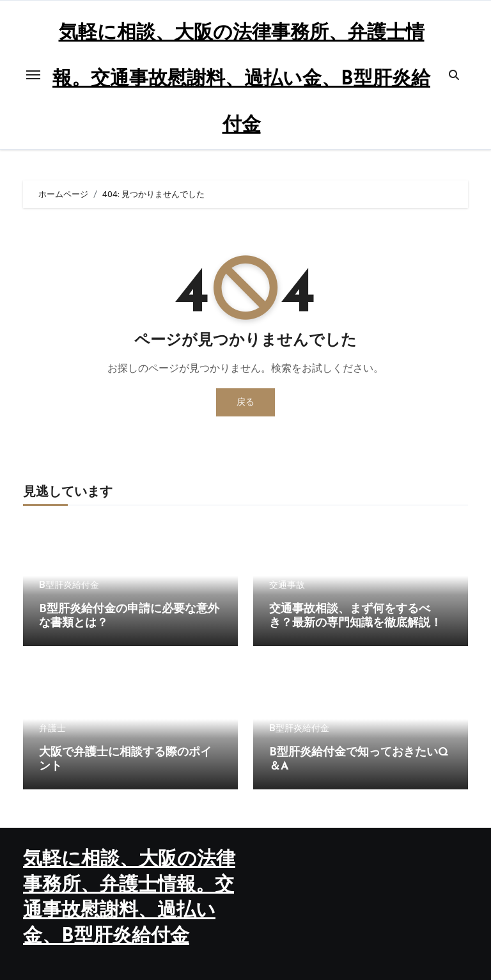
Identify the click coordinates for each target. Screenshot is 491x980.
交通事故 (287, 585)
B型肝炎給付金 (69, 585)
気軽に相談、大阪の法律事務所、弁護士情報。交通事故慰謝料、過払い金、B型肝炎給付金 (241, 80)
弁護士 (52, 729)
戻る (245, 402)
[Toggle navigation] (33, 75)
